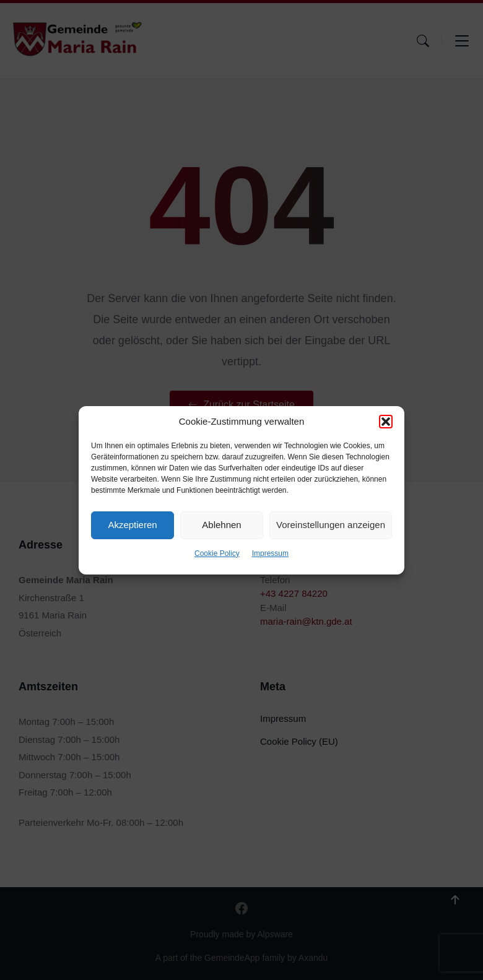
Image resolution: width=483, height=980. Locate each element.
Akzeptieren (132, 525)
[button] (386, 422)
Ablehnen (221, 525)
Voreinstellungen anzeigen (331, 525)
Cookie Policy (217, 553)
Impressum (270, 553)
